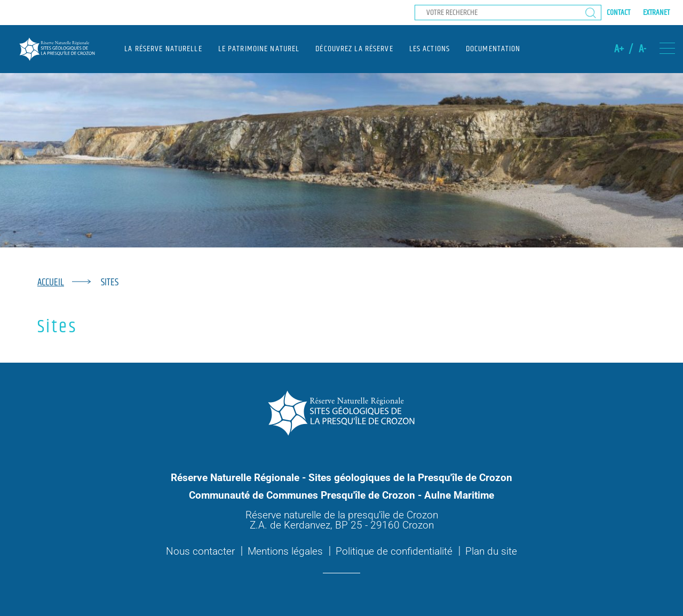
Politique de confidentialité (394, 551)
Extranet (656, 13)
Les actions (430, 49)
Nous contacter (200, 551)
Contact (618, 13)
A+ (619, 49)
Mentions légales (285, 551)
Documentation (493, 49)
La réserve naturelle (163, 49)
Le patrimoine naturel (259, 49)
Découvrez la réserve (354, 49)
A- (642, 49)
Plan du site (491, 551)
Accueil (51, 282)
